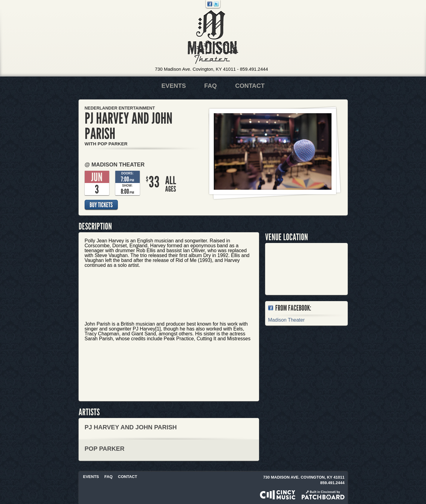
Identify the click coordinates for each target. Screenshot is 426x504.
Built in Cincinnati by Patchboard (323, 495)
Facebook (210, 4)
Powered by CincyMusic (278, 495)
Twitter (216, 4)
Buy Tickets (101, 205)
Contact (250, 86)
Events (174, 86)
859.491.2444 (254, 69)
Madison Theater (213, 37)
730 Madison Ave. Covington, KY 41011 (196, 69)
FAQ (211, 86)
